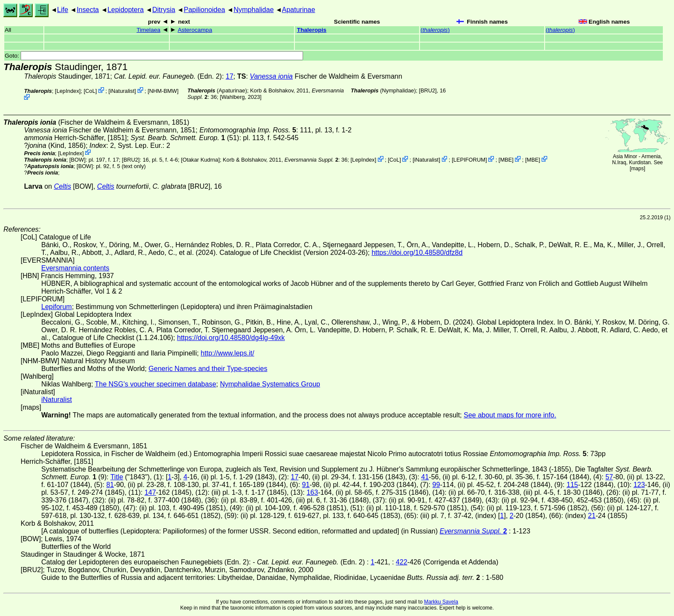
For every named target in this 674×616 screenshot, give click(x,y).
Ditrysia (164, 10)
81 (110, 485)
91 (306, 485)
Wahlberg (233, 97)
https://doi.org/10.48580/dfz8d (417, 253)
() (435, 30)
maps (637, 169)
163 (312, 492)
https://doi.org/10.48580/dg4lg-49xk (231, 338)
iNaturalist (122, 91)
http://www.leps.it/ (228, 353)
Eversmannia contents (75, 268)
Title (117, 477)
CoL (90, 91)
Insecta (88, 10)
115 (572, 485)
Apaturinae (299, 10)
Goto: (154, 56)
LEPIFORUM (470, 160)
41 (425, 477)
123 (639, 485)
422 (402, 562)
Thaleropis (312, 30)
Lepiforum (57, 307)
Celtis (62, 186)
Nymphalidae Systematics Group (270, 384)
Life (63, 10)
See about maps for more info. (510, 415)
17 (230, 76)
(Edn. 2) (168, 76)
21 (592, 516)
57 (609, 477)
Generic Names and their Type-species (208, 369)
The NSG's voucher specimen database (156, 384)
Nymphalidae (253, 10)
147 (150, 492)
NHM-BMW (163, 91)
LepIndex (68, 91)
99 (436, 485)
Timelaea (149, 30)
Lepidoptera (126, 10)
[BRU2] (428, 90)
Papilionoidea (204, 10)
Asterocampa (195, 30)
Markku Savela (441, 602)
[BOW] (77, 160)
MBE (506, 160)
